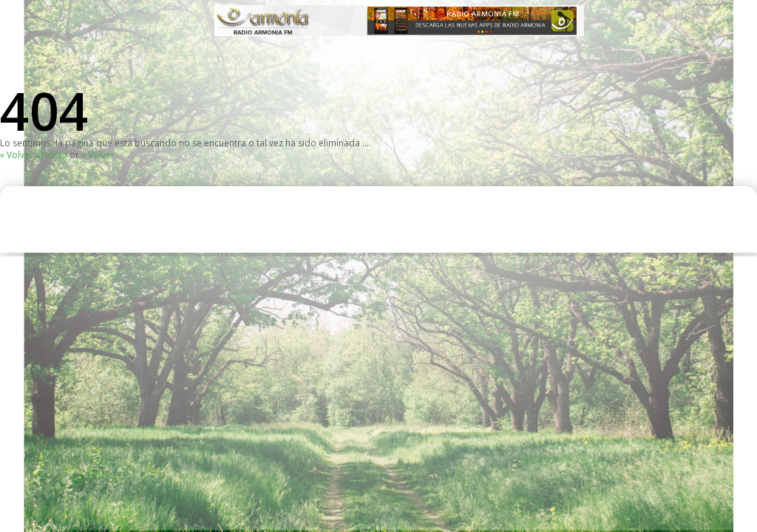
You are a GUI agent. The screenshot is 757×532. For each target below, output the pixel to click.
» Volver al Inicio (34, 155)
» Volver (98, 155)
